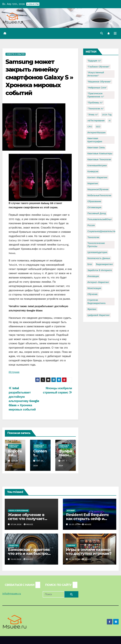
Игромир (71, 511)
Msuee (28, 524)
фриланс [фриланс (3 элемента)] (92, 309)
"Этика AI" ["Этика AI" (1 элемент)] (93, 115)
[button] (102, 33)
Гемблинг (71, 545)
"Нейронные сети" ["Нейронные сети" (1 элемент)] (97, 88)
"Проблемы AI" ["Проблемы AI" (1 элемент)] (95, 103)
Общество (14, 545)
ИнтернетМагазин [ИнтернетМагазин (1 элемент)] (97, 133)
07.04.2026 (17, 524)
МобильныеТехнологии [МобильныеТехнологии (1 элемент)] (99, 195)
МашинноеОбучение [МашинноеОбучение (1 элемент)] (98, 189)
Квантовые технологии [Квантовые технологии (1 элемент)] (99, 159)
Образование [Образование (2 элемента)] (94, 201)
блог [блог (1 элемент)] (90, 264)
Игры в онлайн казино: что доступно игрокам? (89, 552)
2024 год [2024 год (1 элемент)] (107, 115)
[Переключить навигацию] (115, 33)
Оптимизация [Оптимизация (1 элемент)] (94, 207)
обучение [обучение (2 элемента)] (92, 294)
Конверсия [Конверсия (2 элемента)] (93, 171)
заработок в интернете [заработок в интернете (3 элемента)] (100, 270)
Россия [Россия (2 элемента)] (91, 225)
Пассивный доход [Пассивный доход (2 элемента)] (97, 213)
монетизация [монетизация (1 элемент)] (94, 288)
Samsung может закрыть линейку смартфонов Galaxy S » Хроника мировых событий (39, 77)
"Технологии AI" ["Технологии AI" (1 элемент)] (96, 109)
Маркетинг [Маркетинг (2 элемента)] (93, 183)
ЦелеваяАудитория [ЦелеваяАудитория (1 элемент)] (97, 252)
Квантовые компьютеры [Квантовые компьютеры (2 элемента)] (100, 153)
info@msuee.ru (12, 593)
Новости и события (16, 54)
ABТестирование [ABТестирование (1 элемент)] (96, 121)
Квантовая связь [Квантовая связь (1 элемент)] (96, 147)
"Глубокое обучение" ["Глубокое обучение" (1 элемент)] (98, 67)
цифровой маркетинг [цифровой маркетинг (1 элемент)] (99, 315)
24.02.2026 (75, 559)
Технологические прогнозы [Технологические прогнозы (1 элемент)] (96, 245)
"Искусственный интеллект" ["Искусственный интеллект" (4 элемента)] (96, 74)
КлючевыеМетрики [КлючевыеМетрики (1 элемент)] (97, 165)
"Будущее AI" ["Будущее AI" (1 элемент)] (94, 61)
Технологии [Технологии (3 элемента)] (93, 237)
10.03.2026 (16, 559)
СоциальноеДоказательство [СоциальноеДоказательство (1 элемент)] (102, 231)
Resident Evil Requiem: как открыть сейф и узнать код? (87, 519)
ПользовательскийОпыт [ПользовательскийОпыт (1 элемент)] (100, 219)
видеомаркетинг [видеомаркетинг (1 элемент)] (105, 264)
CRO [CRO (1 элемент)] (90, 127)
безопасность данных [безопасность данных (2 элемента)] (99, 258)
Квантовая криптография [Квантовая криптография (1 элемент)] (95, 140)
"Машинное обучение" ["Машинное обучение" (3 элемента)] (99, 82)
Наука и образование (19, 511)
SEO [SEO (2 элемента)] (98, 127)
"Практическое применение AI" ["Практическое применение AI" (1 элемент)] (96, 95)
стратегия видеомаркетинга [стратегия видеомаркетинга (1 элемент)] (96, 302)
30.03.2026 (75, 524)
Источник (14, 372)
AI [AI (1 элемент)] (110, 121)
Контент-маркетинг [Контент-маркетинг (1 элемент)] (97, 177)
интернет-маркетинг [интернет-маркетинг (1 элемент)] (98, 282)
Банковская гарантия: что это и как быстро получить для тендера (30, 553)
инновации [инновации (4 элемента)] (93, 276)
